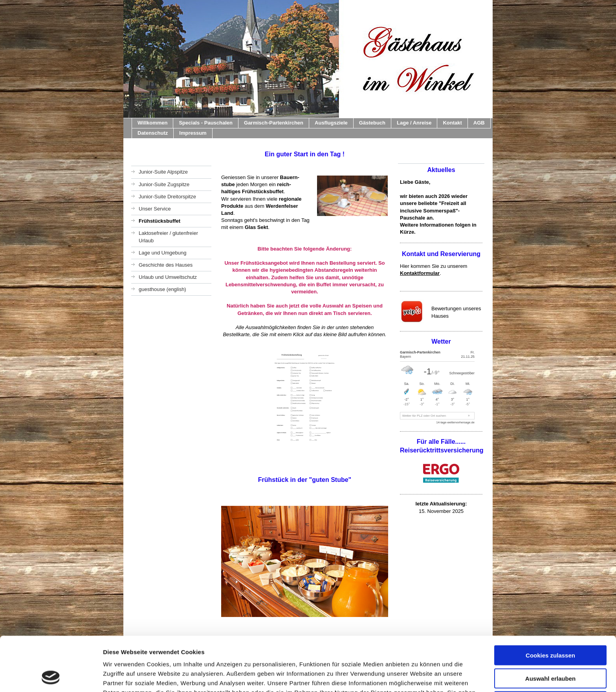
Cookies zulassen (550, 604)
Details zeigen (418, 676)
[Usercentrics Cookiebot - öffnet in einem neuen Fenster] (51, 677)
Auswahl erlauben (550, 627)
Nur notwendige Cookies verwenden (550, 654)
